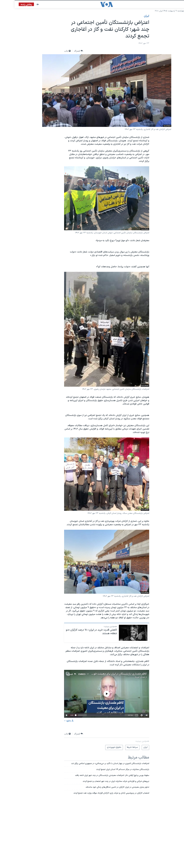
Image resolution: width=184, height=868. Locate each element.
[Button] (64, 51)
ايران (132, 16)
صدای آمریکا (125, 677)
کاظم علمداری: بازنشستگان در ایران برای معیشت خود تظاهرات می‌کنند (96, 674)
